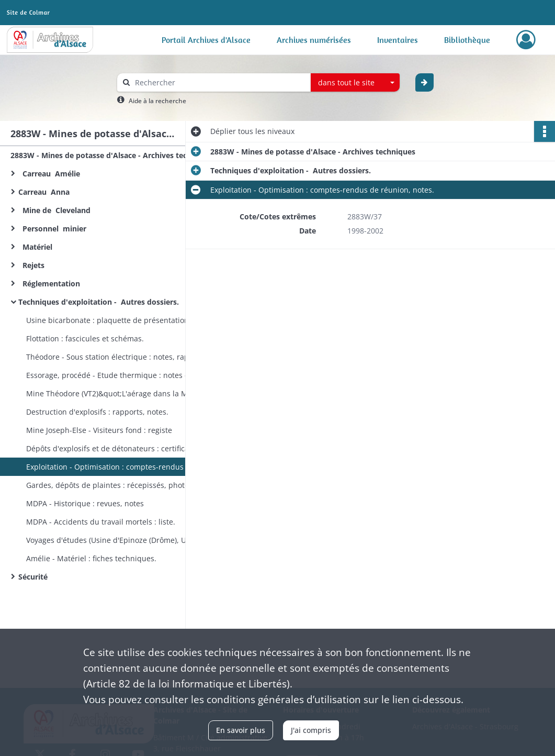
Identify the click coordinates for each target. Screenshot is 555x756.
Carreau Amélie (49, 174)
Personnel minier (52, 229)
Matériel (36, 247)
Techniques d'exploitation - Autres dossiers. (100, 302)
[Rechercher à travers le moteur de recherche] (219, 82)
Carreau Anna (46, 192)
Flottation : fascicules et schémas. (85, 338)
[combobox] (355, 83)
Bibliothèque (467, 40)
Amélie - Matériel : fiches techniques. (91, 558)
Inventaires (398, 40)
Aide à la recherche (157, 101)
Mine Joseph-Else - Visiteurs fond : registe (100, 430)
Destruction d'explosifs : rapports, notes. (97, 412)
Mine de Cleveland (56, 210)
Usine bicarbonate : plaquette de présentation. (109, 320)
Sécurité (35, 577)
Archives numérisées (314, 40)
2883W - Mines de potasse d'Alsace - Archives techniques (113, 155)
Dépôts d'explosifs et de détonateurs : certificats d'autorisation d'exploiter (131, 448)
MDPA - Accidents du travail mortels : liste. (101, 522)
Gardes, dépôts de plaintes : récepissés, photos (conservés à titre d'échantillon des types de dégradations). (131, 485)
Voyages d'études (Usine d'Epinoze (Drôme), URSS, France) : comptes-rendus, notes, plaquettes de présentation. (131, 540)
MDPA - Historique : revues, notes (85, 503)
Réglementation (51, 283)
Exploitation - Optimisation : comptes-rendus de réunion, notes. (131, 467)
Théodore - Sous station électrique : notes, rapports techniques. (131, 357)
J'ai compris (311, 730)
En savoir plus (241, 730)
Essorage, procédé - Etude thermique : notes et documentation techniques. (131, 375)
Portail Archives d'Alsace (206, 40)
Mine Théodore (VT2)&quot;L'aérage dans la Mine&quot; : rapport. (131, 393)
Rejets (32, 265)
